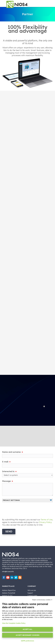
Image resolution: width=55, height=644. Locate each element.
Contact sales (32, 596)
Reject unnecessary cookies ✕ (42, 600)
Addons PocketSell (9, 593)
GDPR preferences (28, 641)
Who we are (32, 590)
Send (9, 531)
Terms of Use (47, 520)
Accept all (28, 629)
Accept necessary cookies (28, 635)
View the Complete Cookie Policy (14, 623)
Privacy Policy (45, 522)
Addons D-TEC (7, 596)
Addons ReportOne (9, 590)
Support (30, 593)
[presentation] (18, 509)
